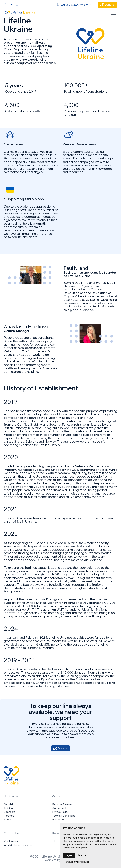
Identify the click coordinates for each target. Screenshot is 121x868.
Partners (9, 816)
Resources (59, 819)
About (7, 819)
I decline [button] (82, 855)
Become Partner (62, 804)
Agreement (59, 808)
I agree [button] (69, 855)
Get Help (9, 804)
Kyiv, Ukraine (11, 841)
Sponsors (10, 812)
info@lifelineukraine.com (18, 845)
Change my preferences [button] (77, 862)
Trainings (9, 808)
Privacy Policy (60, 812)
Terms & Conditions (64, 816)
